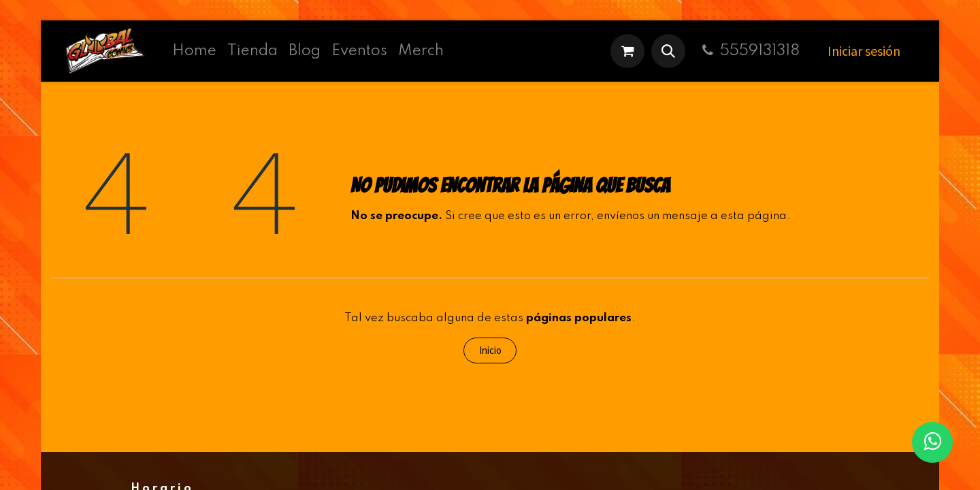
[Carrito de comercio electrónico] (627, 51)
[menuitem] (194, 51)
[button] (668, 51)
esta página (754, 216)
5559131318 (749, 51)
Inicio (490, 350)
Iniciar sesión (864, 51)
